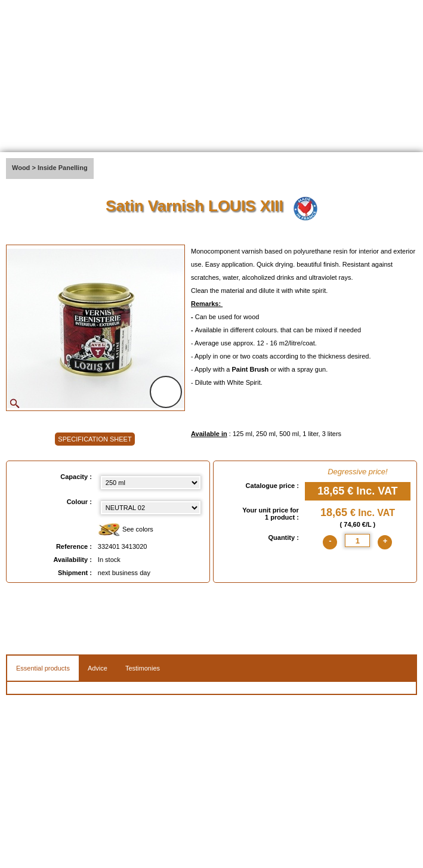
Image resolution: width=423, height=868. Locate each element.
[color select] (151, 508)
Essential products (43, 668)
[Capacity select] (151, 483)
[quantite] (357, 540)
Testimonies (143, 668)
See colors (126, 530)
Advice (98, 668)
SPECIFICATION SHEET (95, 439)
